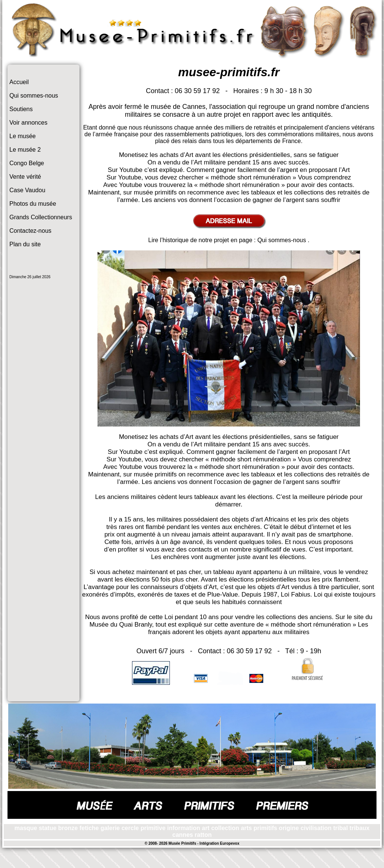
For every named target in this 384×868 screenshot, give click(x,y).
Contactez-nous (30, 231)
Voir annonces (28, 123)
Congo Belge (27, 163)
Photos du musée (33, 204)
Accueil (19, 82)
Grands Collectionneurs (41, 217)
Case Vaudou (27, 190)
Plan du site (25, 244)
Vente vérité (25, 177)
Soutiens (21, 109)
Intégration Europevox (219, 843)
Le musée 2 (25, 150)
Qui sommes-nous (34, 96)
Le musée (22, 136)
